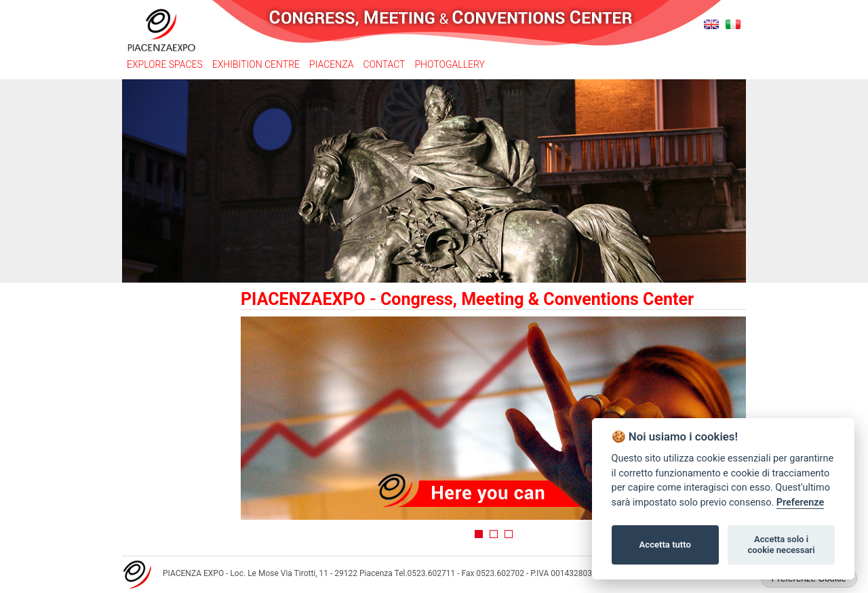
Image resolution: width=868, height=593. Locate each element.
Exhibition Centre (256, 64)
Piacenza (331, 64)
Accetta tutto (665, 545)
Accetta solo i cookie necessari (781, 545)
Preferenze (800, 503)
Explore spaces (165, 64)
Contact (384, 64)
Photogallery (449, 64)
